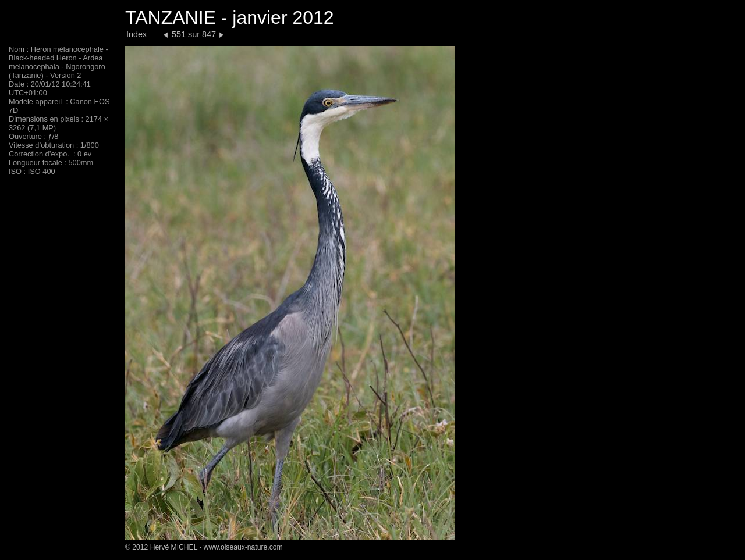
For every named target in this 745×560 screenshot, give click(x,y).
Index (136, 34)
